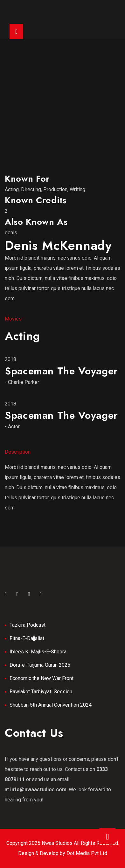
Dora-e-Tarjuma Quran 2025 (40, 665)
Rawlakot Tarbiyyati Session (41, 692)
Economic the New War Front (42, 678)
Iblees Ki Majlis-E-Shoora (38, 652)
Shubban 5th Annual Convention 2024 (51, 705)
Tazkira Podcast (28, 625)
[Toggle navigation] (16, 31)
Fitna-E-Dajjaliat (27, 638)
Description (18, 452)
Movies (13, 319)
